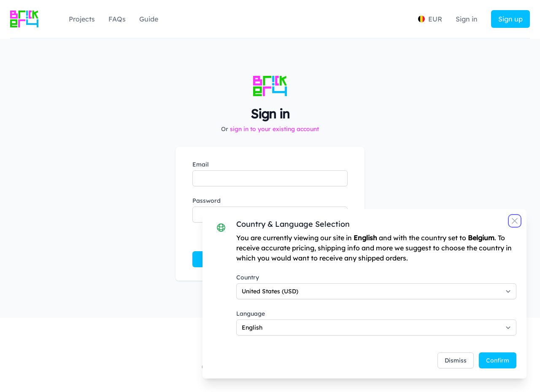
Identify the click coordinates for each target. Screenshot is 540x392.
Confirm (498, 360)
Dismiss (456, 360)
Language (251, 314)
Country (248, 277)
